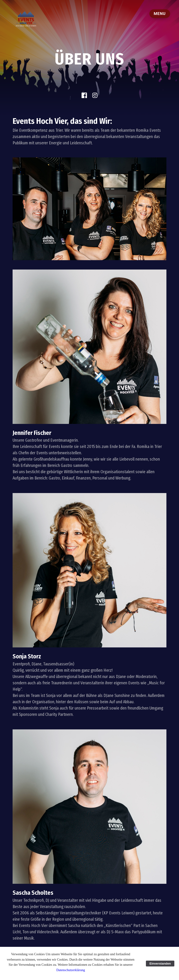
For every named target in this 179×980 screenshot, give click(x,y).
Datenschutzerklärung (71, 970)
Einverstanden (160, 964)
